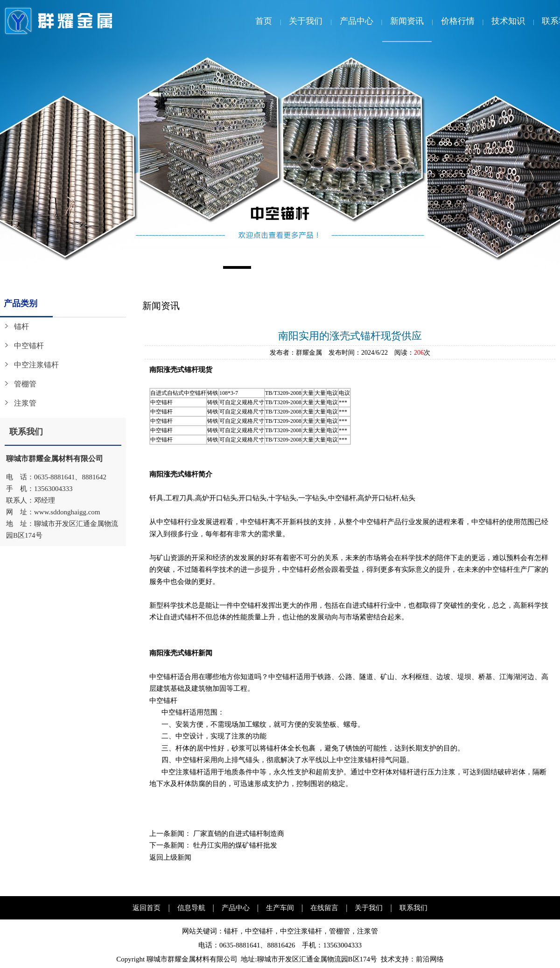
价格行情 (458, 21)
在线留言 (324, 908)
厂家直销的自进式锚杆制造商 (239, 834)
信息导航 (191, 908)
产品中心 (357, 21)
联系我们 (413, 908)
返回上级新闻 (170, 857)
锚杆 (21, 326)
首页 (264, 21)
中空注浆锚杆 (36, 365)
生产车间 (280, 908)
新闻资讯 (407, 21)
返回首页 (147, 908)
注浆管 (25, 403)
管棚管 (25, 384)
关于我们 (306, 21)
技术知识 (508, 21)
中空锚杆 (29, 346)
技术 (388, 959)
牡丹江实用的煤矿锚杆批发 (235, 845)
